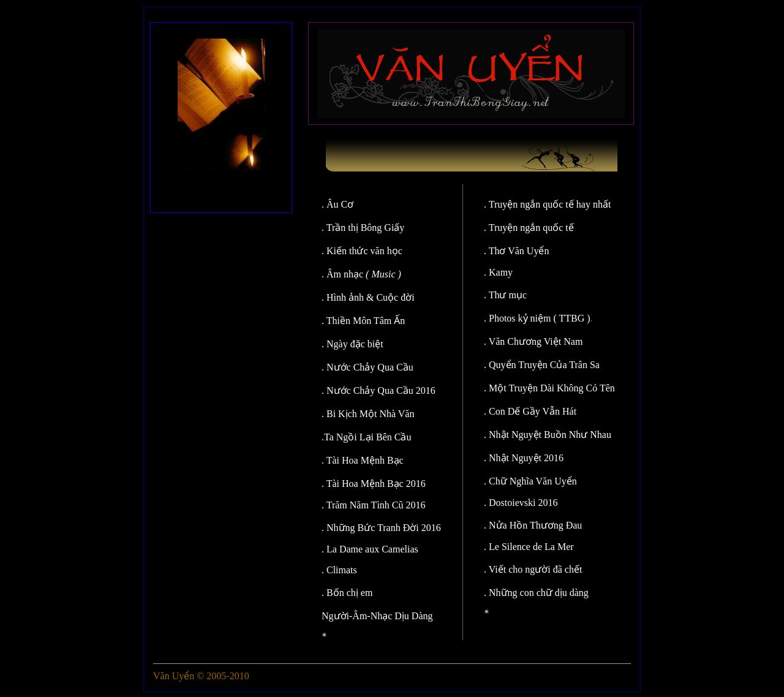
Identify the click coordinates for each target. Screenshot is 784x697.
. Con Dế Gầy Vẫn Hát (530, 411)
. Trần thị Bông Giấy (363, 228)
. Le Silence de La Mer (529, 547)
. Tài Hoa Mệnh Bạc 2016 (374, 484)
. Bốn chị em (347, 593)
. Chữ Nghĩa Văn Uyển (530, 481)
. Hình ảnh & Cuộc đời (368, 297)
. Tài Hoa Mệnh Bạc (363, 460)
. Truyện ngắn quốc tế (529, 228)
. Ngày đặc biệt (352, 344)
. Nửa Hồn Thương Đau (533, 525)
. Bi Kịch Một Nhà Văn (368, 414)
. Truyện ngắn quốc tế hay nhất (547, 204)
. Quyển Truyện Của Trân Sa (542, 365)
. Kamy (498, 272)
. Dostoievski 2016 (521, 503)
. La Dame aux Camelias (370, 549)
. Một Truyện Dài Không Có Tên (549, 388)
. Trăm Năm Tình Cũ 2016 (374, 505)
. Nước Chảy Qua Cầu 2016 (379, 390)
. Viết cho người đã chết (533, 569)
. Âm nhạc (361, 274)
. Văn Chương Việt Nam (533, 341)
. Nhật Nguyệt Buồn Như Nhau (548, 435)
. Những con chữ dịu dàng (536, 593)
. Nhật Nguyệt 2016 (524, 458)
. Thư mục (505, 295)
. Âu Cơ (341, 204)
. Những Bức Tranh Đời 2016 (381, 528)
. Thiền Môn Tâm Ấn (363, 321)
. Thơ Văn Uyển (516, 251)
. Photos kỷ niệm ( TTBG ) (537, 318)
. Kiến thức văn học (362, 251)
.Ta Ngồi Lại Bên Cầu (366, 437)
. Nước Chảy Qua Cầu (367, 367)
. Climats (339, 570)
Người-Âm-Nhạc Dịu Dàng (377, 616)
